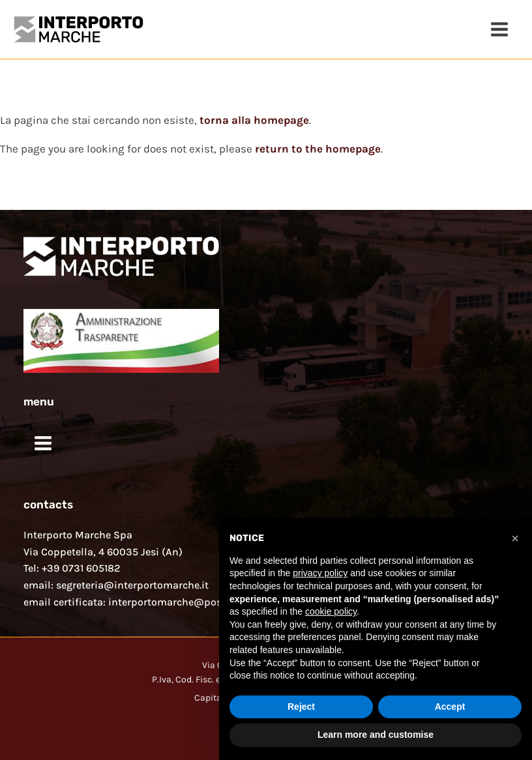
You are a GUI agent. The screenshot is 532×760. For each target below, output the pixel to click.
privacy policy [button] (320, 573)
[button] (515, 538)
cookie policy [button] (331, 611)
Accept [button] (450, 707)
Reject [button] (301, 707)
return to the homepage (318, 149)
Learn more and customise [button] (376, 735)
